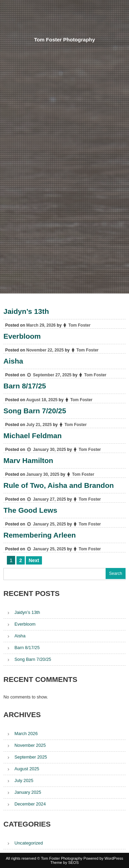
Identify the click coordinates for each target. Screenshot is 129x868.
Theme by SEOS (64, 862)
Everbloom (22, 336)
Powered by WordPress (103, 858)
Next (34, 560)
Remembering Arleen (40, 535)
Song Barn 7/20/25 (35, 411)
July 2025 (24, 780)
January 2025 (28, 792)
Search (116, 573)
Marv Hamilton (28, 460)
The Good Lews (30, 510)
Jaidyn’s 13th (26, 311)
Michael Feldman (33, 436)
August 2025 (27, 769)
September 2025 (31, 757)
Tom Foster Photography (64, 40)
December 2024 (30, 804)
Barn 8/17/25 (25, 386)
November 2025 (30, 745)
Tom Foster (79, 325)
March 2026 (26, 734)
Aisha (13, 361)
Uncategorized (29, 843)
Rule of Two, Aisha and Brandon (59, 485)
